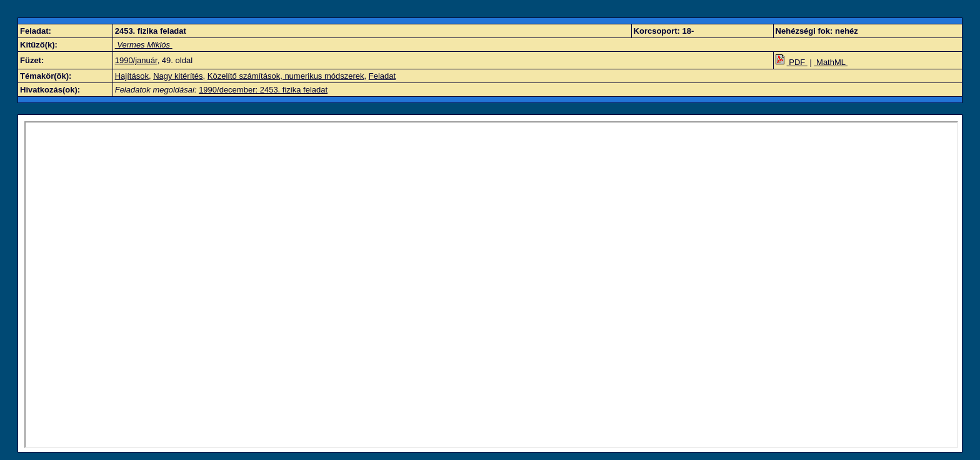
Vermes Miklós (144, 45)
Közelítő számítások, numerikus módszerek (286, 76)
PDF (792, 62)
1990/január (136, 60)
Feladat (382, 76)
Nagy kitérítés (178, 76)
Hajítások (132, 76)
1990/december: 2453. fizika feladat (263, 90)
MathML (831, 62)
